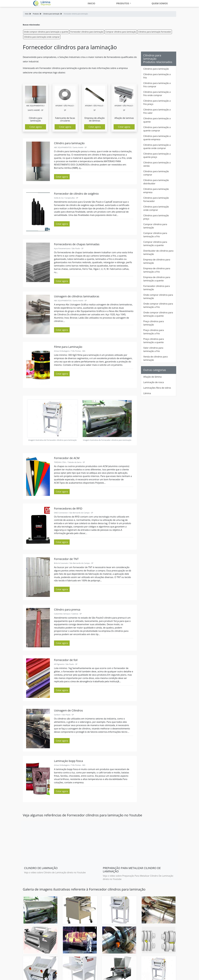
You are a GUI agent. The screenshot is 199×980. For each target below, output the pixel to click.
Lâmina (147, 393)
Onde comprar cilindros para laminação (158, 297)
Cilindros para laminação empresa (156, 191)
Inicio (91, 3)
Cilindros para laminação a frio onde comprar (157, 94)
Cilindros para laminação (156, 69)
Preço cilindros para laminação (154, 323)
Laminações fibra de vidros (157, 388)
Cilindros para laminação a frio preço (157, 102)
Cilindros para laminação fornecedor (155, 32)
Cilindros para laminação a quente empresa (157, 138)
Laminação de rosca (154, 382)
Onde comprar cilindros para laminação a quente (46, 32)
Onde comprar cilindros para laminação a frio (158, 305)
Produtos (123, 3)
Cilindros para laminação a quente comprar (157, 129)
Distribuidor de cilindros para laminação (158, 252)
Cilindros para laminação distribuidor (156, 182)
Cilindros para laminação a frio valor (157, 111)
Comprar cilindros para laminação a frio (155, 235)
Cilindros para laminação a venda (157, 164)
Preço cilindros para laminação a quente (154, 341)
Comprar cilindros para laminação (121, 32)
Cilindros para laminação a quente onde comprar (157, 147)
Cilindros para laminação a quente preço (157, 155)
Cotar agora (36, 127)
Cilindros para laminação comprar (156, 173)
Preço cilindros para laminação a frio (154, 332)
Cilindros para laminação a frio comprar (157, 85)
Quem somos (160, 3)
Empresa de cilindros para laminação (157, 261)
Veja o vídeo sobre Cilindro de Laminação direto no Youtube (55, 872)
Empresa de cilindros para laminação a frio (157, 270)
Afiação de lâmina (152, 377)
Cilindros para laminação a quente (157, 120)
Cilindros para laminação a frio (157, 76)
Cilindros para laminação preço (156, 217)
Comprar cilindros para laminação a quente (155, 244)
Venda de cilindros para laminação (155, 358)
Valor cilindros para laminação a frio (153, 349)
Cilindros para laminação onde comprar (42, 37)
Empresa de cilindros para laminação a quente (157, 279)
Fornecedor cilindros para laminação (87, 32)
